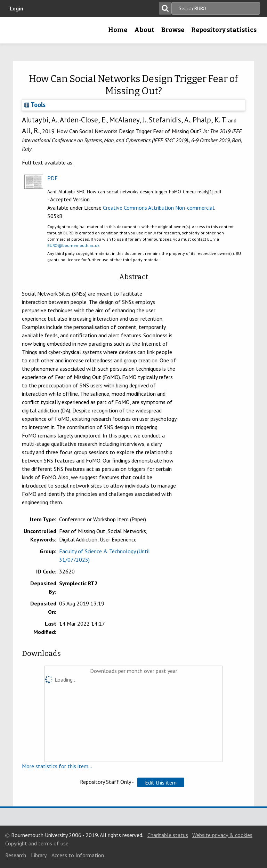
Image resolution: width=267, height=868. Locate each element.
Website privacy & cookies (222, 835)
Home (118, 30)
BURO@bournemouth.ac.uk (73, 245)
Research (16, 855)
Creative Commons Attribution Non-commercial (159, 208)
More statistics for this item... (57, 766)
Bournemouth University (16, 32)
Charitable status (168, 835)
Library (39, 855)
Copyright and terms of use (37, 843)
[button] (161, 782)
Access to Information (78, 855)
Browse (173, 30)
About (144, 30)
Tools (35, 105)
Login (17, 8)
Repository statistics (224, 30)
